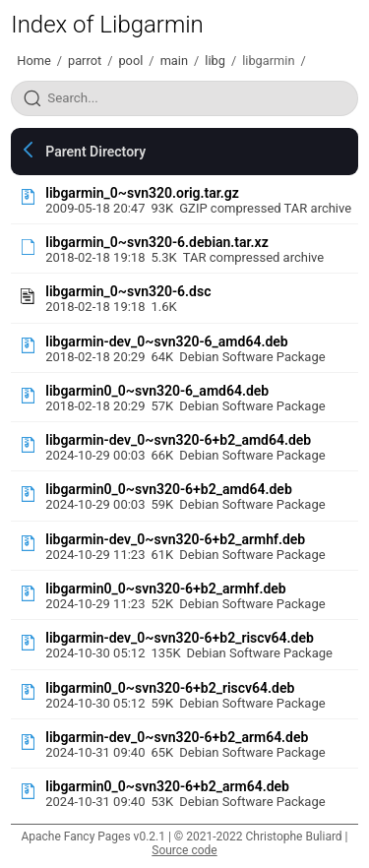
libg (215, 61)
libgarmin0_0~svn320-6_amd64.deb (157, 391)
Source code (184, 850)
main (174, 61)
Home (33, 61)
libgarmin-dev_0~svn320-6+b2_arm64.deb (177, 737)
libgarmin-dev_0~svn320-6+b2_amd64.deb (178, 440)
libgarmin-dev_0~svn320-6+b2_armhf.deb (175, 539)
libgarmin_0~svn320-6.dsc (128, 291)
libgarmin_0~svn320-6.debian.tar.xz (156, 242)
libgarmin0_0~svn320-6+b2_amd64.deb (169, 489)
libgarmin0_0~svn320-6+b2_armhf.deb (165, 589)
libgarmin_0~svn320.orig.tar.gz (142, 193)
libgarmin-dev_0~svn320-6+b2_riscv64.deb (180, 638)
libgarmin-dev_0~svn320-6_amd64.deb (166, 341)
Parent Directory (95, 152)
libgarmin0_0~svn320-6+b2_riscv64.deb (170, 688)
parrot (85, 61)
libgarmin (268, 61)
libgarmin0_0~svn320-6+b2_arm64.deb (167, 786)
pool (130, 61)
